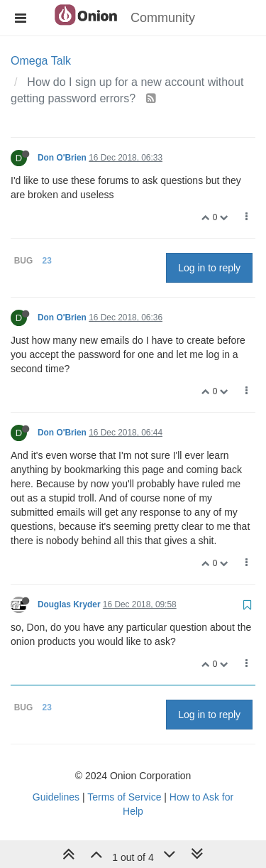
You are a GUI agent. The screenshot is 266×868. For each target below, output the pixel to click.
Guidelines (56, 797)
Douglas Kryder (69, 604)
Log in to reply (209, 268)
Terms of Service (124, 797)
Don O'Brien (62, 158)
